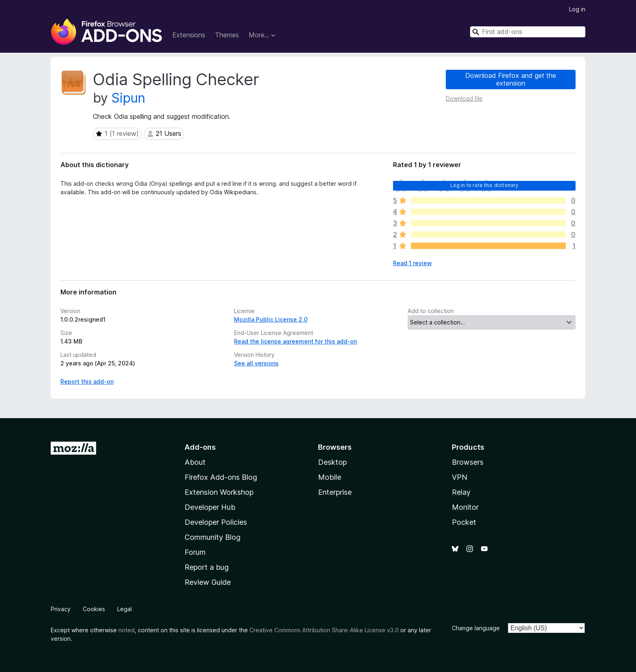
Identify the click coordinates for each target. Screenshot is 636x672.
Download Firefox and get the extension (511, 79)
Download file (464, 98)
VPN (460, 477)
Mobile (330, 477)
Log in (577, 9)
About (195, 462)
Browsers (468, 462)
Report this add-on (87, 381)
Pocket (464, 522)
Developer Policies (216, 522)
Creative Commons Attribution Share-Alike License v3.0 (324, 630)
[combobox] (528, 32)
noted (127, 630)
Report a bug (207, 567)
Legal (125, 609)
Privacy (61, 609)
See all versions (256, 363)
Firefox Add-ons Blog (221, 477)
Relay (461, 492)
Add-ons (200, 447)
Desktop (332, 462)
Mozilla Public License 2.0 (271, 319)
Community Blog (213, 537)
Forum (195, 552)
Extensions (189, 35)
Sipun (128, 98)
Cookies (94, 609)
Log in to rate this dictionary (485, 185)
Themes (227, 35)
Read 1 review (413, 263)
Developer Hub (210, 507)
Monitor (465, 507)
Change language (476, 628)
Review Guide (208, 582)
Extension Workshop (219, 492)
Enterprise (335, 492)
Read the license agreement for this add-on (295, 341)
